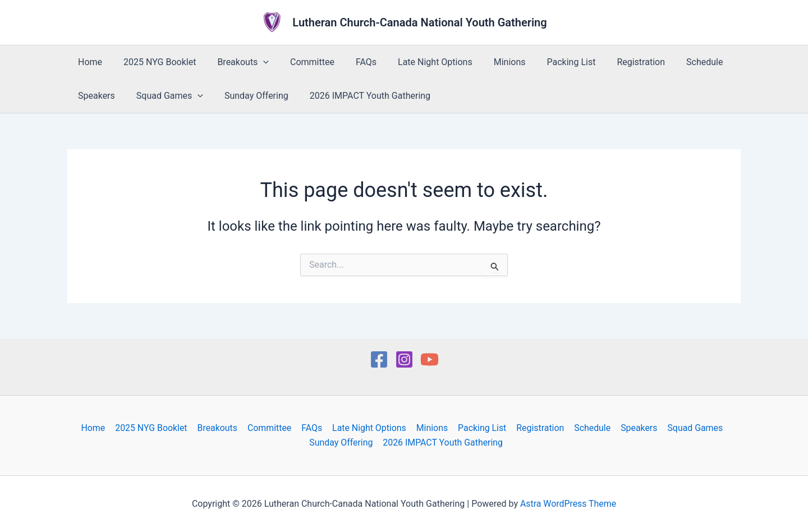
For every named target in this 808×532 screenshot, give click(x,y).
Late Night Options (417, 62)
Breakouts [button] (235, 62)
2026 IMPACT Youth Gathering (358, 96)
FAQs (351, 62)
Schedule (672, 62)
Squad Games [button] (165, 96)
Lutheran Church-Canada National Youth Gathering (419, 22)
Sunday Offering (248, 96)
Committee (300, 62)
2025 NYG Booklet (155, 62)
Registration (612, 62)
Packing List (546, 62)
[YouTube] (430, 359)
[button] (255, 62)
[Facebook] (379, 359)
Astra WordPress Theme (568, 504)
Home (88, 62)
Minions (488, 62)
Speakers (95, 96)
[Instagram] (404, 359)
